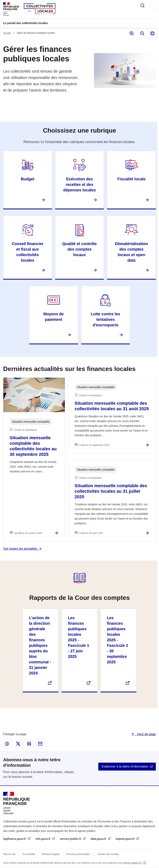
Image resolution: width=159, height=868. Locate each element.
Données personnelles (78, 854)
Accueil (7, 33)
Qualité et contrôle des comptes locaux (80, 249)
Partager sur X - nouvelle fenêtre (18, 744)
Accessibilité (29, 854)
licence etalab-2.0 (133, 863)
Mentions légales (51, 854)
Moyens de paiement (53, 317)
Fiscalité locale (131, 179)
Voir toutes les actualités (20, 549)
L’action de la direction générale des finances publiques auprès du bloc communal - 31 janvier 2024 (40, 645)
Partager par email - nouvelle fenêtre (40, 744)
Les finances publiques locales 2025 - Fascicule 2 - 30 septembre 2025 (117, 640)
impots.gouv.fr (126, 839)
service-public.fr (71, 839)
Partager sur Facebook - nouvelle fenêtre (7, 744)
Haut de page (146, 734)
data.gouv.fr (99, 839)
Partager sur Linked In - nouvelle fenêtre (29, 744)
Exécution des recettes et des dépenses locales (80, 184)
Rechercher (142, 6)
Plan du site (9, 854)
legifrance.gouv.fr (15, 839)
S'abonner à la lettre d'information (125, 766)
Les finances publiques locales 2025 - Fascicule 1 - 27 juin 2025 (79, 637)
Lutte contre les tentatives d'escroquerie (106, 319)
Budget (27, 179)
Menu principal (153, 6)
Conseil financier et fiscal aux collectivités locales (27, 252)
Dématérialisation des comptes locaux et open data (132, 252)
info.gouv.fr (43, 839)
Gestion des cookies (108, 854)
